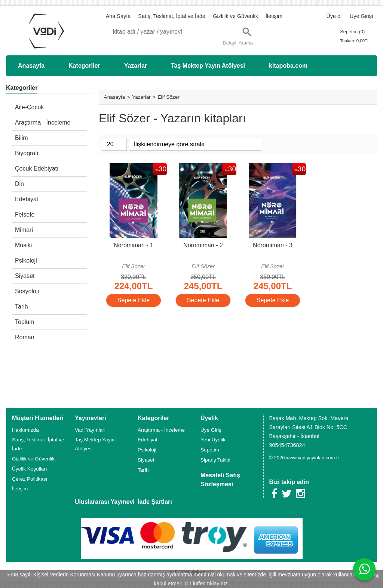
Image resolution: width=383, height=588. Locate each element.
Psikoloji (26, 261)
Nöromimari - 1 (134, 245)
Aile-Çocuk (29, 107)
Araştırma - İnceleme (43, 122)
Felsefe (25, 215)
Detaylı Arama (238, 43)
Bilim (22, 138)
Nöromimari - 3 (273, 245)
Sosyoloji (27, 291)
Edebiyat (27, 199)
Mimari (24, 230)
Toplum (25, 322)
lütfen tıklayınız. (211, 584)
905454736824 (287, 445)
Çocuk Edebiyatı (37, 169)
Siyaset (25, 276)
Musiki (23, 245)
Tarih (22, 307)
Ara (247, 32)
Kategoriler (22, 88)
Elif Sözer (134, 266)
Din (19, 184)
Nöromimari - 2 (203, 245)
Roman (25, 337)
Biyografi (27, 153)
